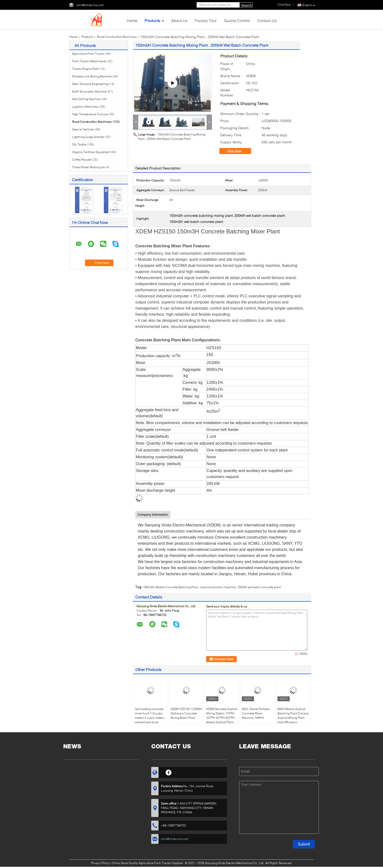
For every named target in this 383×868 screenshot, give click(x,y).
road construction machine (218, 587)
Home (132, 20)
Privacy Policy (100, 863)
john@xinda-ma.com (90, 5)
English (309, 5)
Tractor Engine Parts (85, 69)
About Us (179, 20)
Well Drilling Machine (86, 99)
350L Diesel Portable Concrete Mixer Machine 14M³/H (256, 713)
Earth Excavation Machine (89, 91)
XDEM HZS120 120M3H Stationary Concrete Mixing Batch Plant (186, 713)
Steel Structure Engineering (90, 84)
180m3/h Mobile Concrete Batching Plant (170, 587)
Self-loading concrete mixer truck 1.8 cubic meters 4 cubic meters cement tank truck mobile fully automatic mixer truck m (150, 720)
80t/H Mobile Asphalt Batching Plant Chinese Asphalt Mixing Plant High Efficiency (293, 716)
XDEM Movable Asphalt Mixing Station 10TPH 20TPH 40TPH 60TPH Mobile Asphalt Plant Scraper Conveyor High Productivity (222, 720)
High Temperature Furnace (90, 114)
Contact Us (267, 20)
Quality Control (237, 20)
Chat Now (238, 151)
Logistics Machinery (85, 107)
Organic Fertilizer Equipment (91, 152)
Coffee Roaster (82, 160)
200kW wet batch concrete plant (259, 587)
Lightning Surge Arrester (88, 137)
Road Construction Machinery (117, 37)
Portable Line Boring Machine (92, 76)
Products (152, 20)
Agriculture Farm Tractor (88, 54)
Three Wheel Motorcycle (88, 167)
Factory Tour (206, 20)
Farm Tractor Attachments (89, 61)
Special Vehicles (83, 129)
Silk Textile (79, 144)
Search (246, 5)
